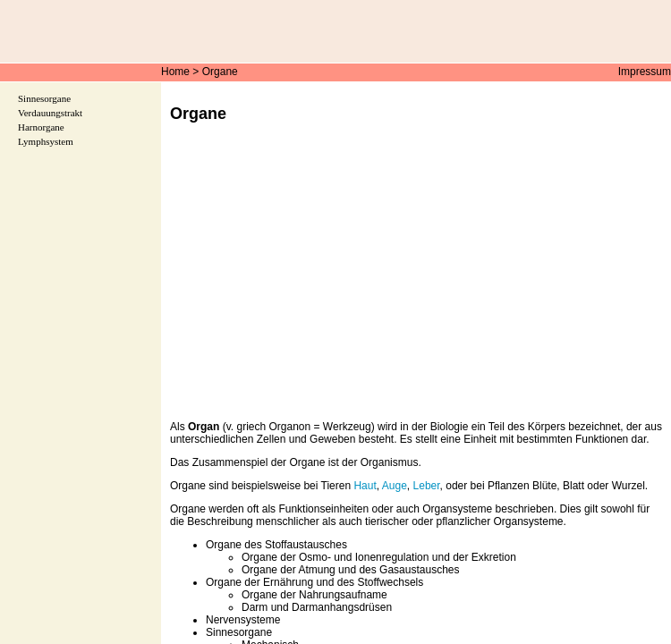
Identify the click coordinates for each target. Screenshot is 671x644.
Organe (220, 72)
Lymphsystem (46, 141)
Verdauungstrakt (50, 113)
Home (175, 72)
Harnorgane (41, 127)
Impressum (645, 72)
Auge (395, 486)
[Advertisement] (416, 284)
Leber (427, 486)
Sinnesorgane (44, 98)
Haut (365, 486)
